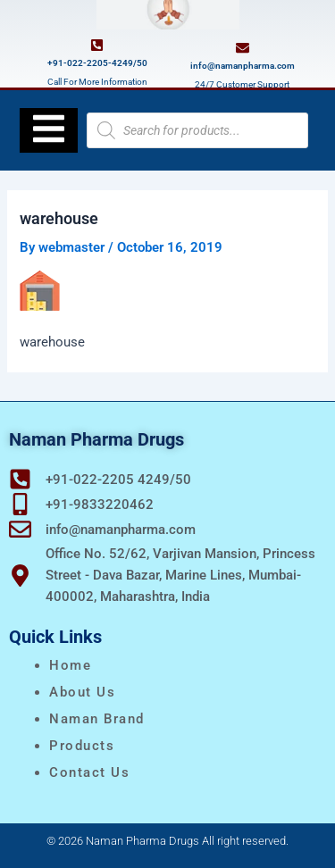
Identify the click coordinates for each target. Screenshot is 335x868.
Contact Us (89, 772)
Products (82, 746)
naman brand (97, 719)
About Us (82, 692)
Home (70, 665)
